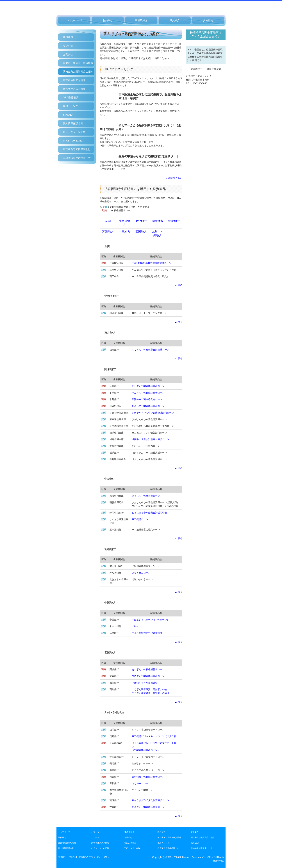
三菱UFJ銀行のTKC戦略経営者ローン (152, 263)
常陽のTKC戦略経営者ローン (147, 399)
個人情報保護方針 (73, 123)
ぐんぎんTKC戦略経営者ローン (148, 393)
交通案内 (208, 20)
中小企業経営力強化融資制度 (147, 633)
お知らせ (108, 20)
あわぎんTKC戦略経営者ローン (148, 669)
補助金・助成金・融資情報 (78, 63)
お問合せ (68, 54)
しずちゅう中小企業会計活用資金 (149, 513)
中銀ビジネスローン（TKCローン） (151, 620)
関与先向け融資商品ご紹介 (78, 72)
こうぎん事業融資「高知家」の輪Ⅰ (151, 689)
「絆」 (135, 626)
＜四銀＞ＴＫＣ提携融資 (145, 683)
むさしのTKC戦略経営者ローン (148, 406)
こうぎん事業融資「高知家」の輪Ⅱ (151, 693)
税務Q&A (68, 115)
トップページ (74, 20)
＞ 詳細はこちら (174, 178)
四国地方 (141, 232)
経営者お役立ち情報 (74, 80)
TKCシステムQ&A (73, 141)
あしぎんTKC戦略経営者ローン (148, 386)
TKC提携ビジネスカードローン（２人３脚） (155, 736)
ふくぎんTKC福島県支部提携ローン (151, 350)
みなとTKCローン (141, 573)
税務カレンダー (72, 106)
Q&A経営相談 (71, 97)
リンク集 (68, 46)
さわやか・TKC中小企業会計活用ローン (153, 413)
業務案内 (68, 37)
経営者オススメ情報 (74, 89)
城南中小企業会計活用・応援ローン (151, 439)
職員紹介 (175, 20)
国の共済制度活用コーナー (78, 158)
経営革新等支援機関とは (77, 149)
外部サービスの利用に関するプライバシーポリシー (85, 857)
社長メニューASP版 (74, 132)
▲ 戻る (179, 285)
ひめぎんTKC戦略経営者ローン (148, 676)
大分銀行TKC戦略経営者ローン (148, 777)
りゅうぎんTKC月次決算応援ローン (151, 800)
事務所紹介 (141, 20)
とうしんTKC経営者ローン (146, 496)
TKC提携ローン (140, 519)
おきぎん (148, 807)
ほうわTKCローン (141, 783)
